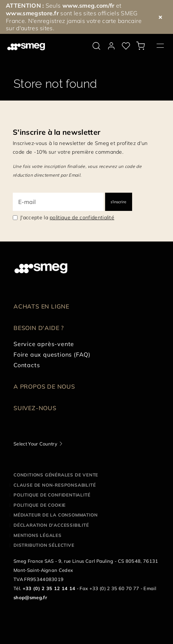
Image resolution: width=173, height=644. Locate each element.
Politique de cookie (40, 505)
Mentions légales (38, 535)
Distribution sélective (44, 545)
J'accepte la (67, 217)
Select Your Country (35, 444)
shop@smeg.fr (30, 597)
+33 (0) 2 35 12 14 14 (49, 588)
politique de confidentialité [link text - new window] (82, 217)
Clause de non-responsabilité (55, 485)
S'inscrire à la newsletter (57, 132)
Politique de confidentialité (52, 495)
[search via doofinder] (96, 46)
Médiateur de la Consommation (55, 515)
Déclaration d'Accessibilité (51, 525)
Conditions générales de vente (56, 475)
